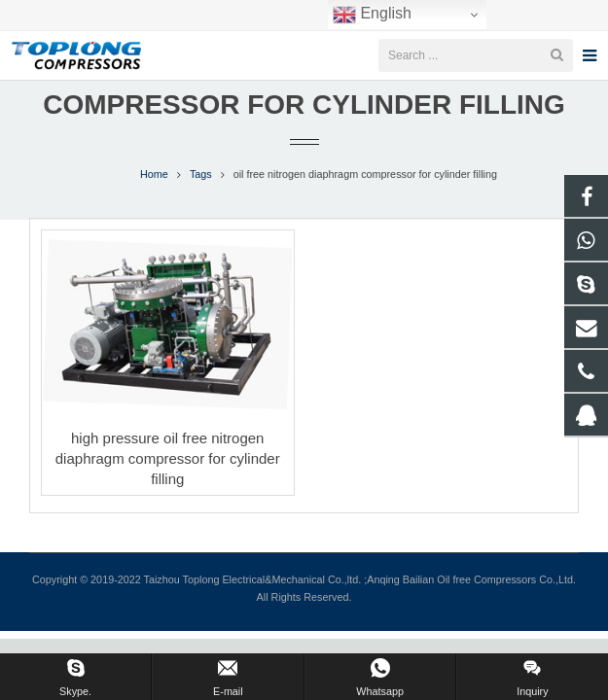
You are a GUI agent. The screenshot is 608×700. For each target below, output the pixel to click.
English (372, 15)
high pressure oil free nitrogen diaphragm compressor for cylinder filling (168, 485)
